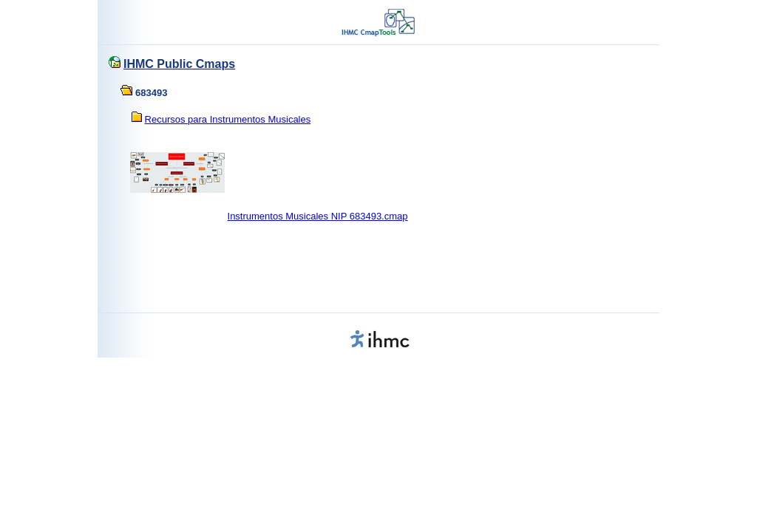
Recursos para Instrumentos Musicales (228, 119)
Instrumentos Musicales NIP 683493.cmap (318, 216)
